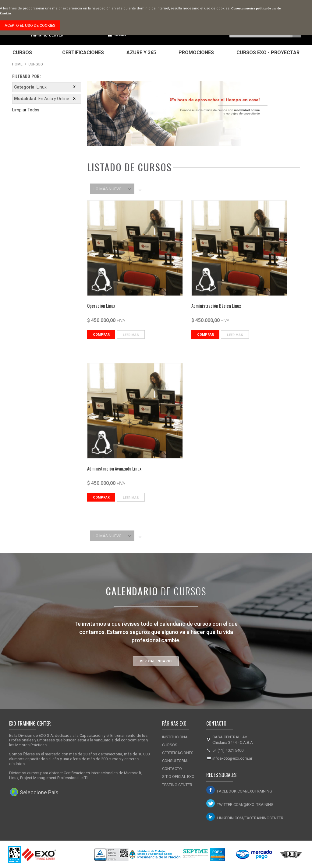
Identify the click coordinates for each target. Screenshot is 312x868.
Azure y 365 (141, 52)
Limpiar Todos (26, 110)
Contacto (172, 769)
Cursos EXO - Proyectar (268, 52)
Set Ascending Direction (140, 189)
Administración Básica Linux (216, 306)
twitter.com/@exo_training (245, 805)
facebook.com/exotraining (245, 791)
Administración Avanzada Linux (114, 468)
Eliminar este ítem (74, 87)
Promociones (196, 52)
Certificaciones (83, 52)
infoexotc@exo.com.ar (232, 758)
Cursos (22, 52)
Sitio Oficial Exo (178, 777)
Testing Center (177, 785)
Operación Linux (101, 306)
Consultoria (175, 761)
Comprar (101, 335)
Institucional (176, 737)
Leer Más (131, 335)
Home (17, 64)
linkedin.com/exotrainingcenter (248, 818)
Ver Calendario (156, 661)
